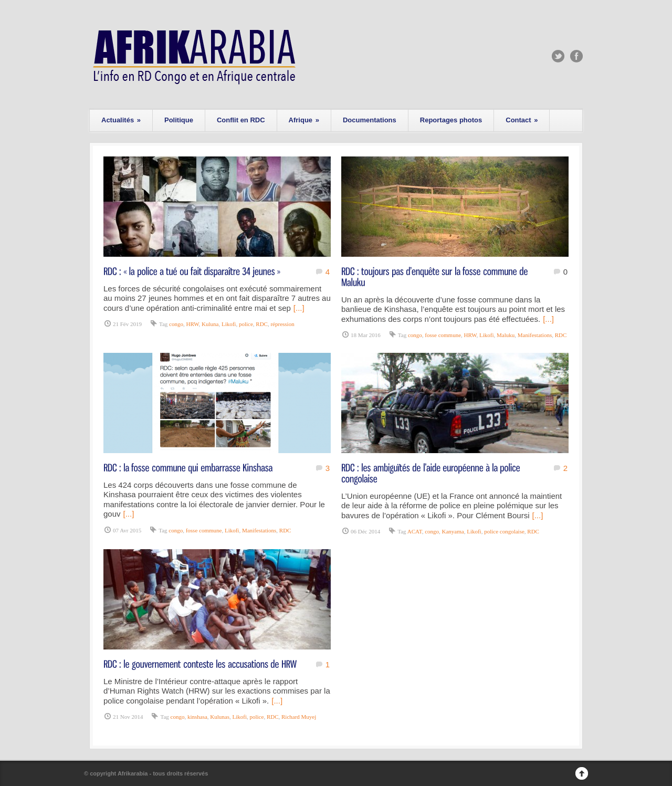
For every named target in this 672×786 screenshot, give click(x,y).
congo (176, 324)
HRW (192, 324)
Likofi (229, 324)
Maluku (506, 335)
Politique (179, 120)
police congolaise (504, 531)
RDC (262, 324)
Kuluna (210, 324)
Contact (522, 120)
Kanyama (453, 531)
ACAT (415, 531)
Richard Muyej (299, 717)
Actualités (121, 120)
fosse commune (443, 335)
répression (282, 324)
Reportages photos (451, 120)
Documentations (370, 120)
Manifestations (535, 335)
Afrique (304, 120)
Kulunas (220, 717)
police (246, 324)
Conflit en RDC (241, 120)
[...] (299, 308)
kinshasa (197, 717)
